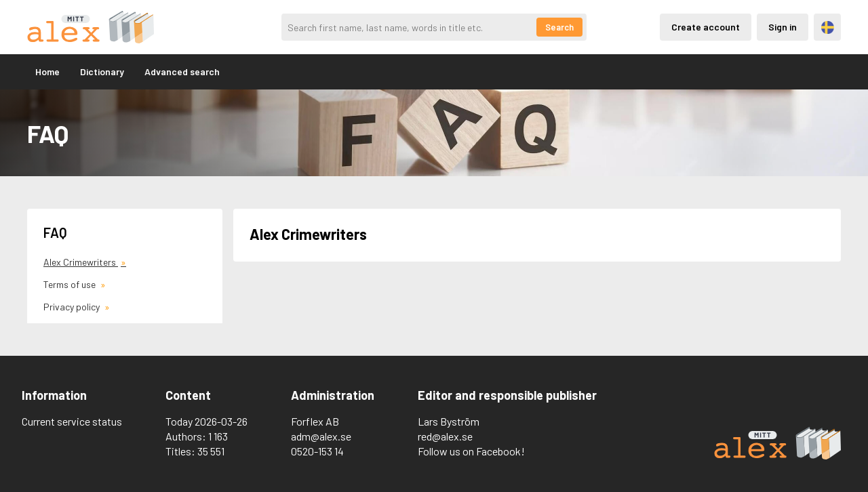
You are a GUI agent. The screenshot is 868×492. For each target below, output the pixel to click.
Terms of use (71, 284)
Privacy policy (73, 307)
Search (559, 27)
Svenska (828, 27)
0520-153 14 (317, 451)
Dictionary (102, 71)
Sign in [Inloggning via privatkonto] (783, 27)
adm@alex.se (321, 436)
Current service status (72, 421)
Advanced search (182, 71)
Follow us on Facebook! (471, 451)
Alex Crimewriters (81, 262)
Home (47, 71)
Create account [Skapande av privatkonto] (706, 27)
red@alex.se (445, 436)
